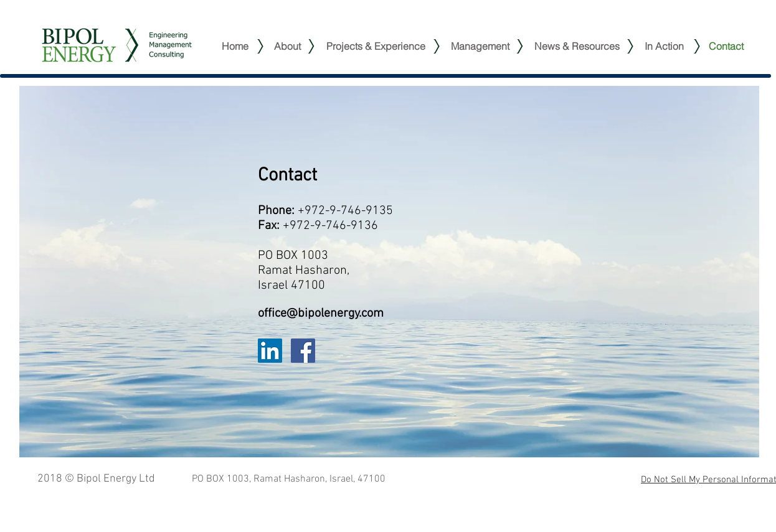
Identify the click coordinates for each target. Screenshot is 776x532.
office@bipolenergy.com (321, 314)
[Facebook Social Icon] (303, 351)
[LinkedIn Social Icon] (270, 351)
